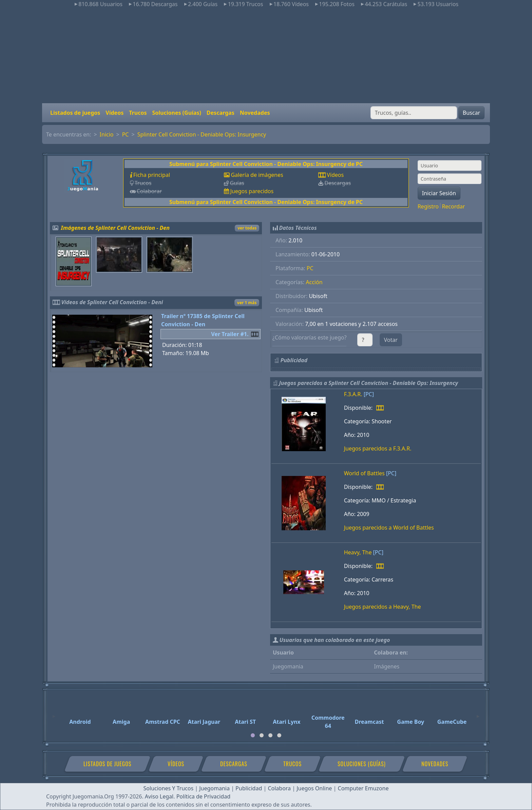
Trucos (138, 113)
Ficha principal (152, 175)
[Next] (478, 713)
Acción (314, 282)
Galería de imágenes (257, 175)
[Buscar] (414, 113)
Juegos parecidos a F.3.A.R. (378, 448)
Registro (428, 206)
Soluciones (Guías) (176, 113)
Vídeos (115, 113)
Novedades (255, 113)
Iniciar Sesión (439, 193)
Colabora (279, 788)
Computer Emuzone (363, 788)
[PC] (369, 394)
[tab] (253, 735)
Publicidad (249, 788)
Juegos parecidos (252, 191)
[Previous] (54, 713)
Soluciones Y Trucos (169, 788)
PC (126, 134)
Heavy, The (358, 552)
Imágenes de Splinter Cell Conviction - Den (115, 228)
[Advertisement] (266, 56)
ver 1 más (247, 303)
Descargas (221, 113)
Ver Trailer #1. (230, 334)
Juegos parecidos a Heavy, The (383, 607)
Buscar (471, 113)
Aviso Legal (159, 796)
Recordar (453, 206)
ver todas (247, 228)
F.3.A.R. (353, 394)
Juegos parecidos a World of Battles (389, 528)
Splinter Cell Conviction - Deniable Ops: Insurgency (202, 134)
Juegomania (214, 788)
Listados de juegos (75, 113)
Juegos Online (314, 788)
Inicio (107, 134)
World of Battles (364, 473)
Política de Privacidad (203, 796)
